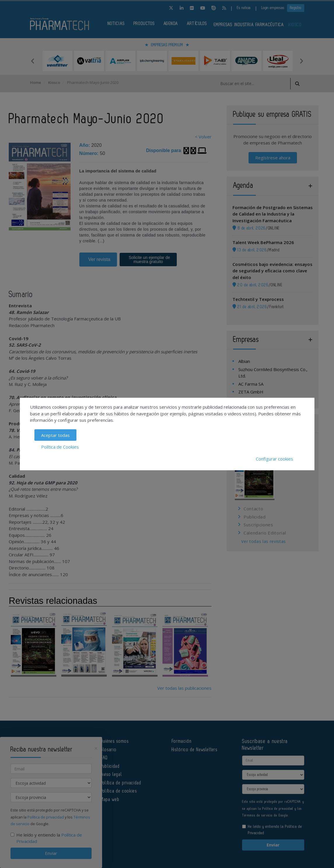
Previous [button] (33, 61)
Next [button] (301, 61)
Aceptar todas (55, 435)
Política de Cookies (60, 447)
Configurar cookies (274, 458)
